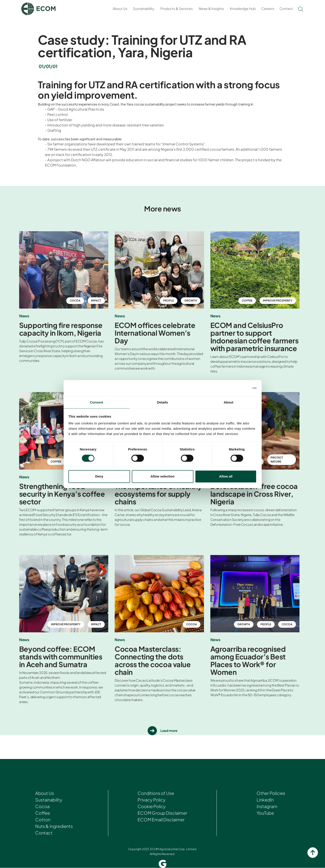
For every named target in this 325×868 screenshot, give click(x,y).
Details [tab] (163, 402)
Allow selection (162, 477)
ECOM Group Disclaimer (162, 813)
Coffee (43, 813)
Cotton (43, 820)
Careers (268, 8)
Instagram (266, 807)
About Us (120, 8)
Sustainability (143, 8)
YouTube (265, 813)
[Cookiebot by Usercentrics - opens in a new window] (237, 388)
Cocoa (42, 807)
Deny (99, 477)
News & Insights (211, 8)
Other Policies (271, 793)
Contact (286, 8)
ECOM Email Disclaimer (161, 820)
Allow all (226, 477)
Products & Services (177, 8)
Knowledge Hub (243, 8)
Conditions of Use (156, 793)
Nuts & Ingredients (54, 826)
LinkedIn (265, 800)
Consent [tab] (96, 402)
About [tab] (229, 402)
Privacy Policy (151, 800)
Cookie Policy (151, 807)
